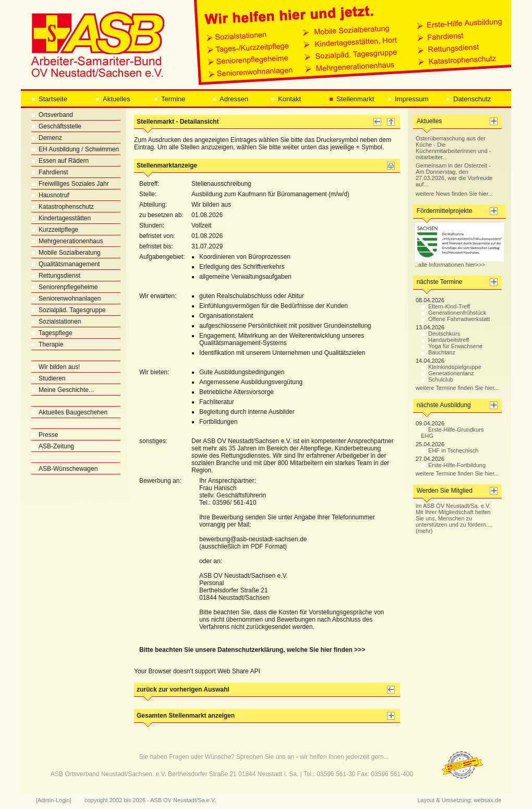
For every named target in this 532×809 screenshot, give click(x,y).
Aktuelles (113, 99)
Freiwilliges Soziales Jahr (70, 184)
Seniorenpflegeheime (64, 287)
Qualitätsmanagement (65, 264)
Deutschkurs (440, 334)
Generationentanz (447, 373)
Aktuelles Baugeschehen (69, 412)
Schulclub (437, 379)
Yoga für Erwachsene (452, 346)
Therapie (47, 344)
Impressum (408, 99)
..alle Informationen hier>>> (460, 262)
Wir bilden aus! (56, 367)
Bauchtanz (438, 352)
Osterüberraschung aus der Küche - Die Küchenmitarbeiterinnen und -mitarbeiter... (453, 148)
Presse (45, 435)
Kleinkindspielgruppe (451, 367)
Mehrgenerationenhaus (67, 241)
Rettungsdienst (56, 276)
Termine (170, 99)
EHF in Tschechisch (450, 450)
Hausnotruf (50, 195)
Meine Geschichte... (63, 390)
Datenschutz (468, 99)
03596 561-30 (336, 774)
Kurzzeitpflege (55, 230)
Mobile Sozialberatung (66, 253)
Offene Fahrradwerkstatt (455, 319)
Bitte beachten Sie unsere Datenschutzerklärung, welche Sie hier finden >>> (252, 650)
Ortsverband (52, 115)
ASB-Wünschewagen (64, 469)
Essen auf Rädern (60, 161)
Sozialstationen (56, 322)
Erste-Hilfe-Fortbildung (453, 465)
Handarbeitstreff (445, 340)
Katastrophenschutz (63, 207)
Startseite (49, 99)
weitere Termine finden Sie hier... (457, 388)
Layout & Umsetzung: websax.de (459, 800)
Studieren (48, 378)
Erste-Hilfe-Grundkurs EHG (452, 433)
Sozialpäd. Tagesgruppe (69, 310)
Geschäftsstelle (56, 126)
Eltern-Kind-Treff (445, 306)
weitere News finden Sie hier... (454, 194)
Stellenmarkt (352, 99)
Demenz (47, 138)
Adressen (230, 99)
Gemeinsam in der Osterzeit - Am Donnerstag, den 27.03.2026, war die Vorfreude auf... (454, 175)
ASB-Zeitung (53, 446)
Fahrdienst (50, 172)
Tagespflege (52, 333)
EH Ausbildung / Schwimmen (75, 149)
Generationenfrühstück (454, 313)
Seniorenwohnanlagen (66, 299)
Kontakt (286, 99)
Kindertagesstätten (61, 218)
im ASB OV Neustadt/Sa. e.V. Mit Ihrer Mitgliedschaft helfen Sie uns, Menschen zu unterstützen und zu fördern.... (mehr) (454, 518)
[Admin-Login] (54, 800)
